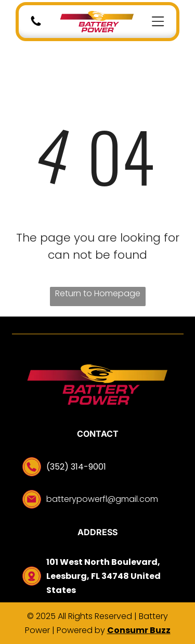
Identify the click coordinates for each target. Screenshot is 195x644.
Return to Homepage (98, 293)
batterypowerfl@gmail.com (102, 499)
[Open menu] (158, 21)
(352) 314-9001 (76, 467)
